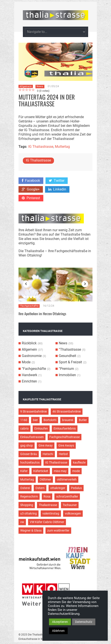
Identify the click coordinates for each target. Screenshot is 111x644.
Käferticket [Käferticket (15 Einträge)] (41, 471)
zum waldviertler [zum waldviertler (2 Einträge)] (58, 530)
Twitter (57, 181)
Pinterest (31, 198)
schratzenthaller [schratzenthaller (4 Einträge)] (67, 496)
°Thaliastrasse (70, 349)
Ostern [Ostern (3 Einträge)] (40, 488)
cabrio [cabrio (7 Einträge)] (24, 428)
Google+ (31, 189)
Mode (26, 362)
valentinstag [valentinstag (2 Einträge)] (51, 513)
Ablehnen (58, 631)
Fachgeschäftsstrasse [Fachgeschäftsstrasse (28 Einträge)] (65, 437)
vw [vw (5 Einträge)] (22, 522)
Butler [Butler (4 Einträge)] (83, 420)
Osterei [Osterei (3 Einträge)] (25, 488)
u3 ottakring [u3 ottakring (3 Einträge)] (29, 513)
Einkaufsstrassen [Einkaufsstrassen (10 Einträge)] (32, 437)
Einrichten (29, 381)
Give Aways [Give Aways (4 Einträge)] (66, 445)
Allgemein (26, 86)
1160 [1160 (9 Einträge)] (24, 420)
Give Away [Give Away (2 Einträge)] (46, 445)
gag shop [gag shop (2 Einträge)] (27, 445)
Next (85, 284)
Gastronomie (32, 356)
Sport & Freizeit (70, 362)
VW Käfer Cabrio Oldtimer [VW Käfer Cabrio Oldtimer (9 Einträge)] (47, 522)
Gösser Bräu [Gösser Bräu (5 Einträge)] (29, 454)
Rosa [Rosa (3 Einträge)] (47, 496)
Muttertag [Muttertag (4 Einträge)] (27, 479)
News (40, 86)
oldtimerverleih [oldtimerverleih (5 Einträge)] (67, 479)
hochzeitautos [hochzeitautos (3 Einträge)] (30, 462)
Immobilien (67, 375)
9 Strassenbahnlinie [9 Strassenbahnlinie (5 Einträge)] (34, 411)
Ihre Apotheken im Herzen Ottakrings (42, 314)
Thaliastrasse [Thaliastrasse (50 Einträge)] (48, 505)
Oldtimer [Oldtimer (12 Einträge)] (45, 479)
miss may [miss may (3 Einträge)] (60, 471)
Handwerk (29, 375)
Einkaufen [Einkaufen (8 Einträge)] (41, 428)
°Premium (66, 369)
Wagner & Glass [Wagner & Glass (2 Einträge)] (31, 530)
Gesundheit (67, 356)
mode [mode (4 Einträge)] (76, 471)
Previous (26, 284)
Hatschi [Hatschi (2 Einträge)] (48, 454)
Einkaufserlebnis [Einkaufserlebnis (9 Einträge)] (65, 428)
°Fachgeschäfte (29, 306)
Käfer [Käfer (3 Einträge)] (24, 471)
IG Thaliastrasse (41, 147)
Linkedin (57, 189)
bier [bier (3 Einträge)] (35, 420)
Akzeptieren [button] (60, 622)
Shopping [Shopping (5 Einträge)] (27, 505)
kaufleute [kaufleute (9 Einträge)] (79, 462)
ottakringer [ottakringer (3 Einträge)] (58, 488)
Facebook (31, 181)
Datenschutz (84, 622)
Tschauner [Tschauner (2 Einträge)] (70, 505)
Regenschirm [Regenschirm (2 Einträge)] (29, 496)
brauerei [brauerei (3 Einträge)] (68, 420)
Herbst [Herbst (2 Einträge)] (63, 454)
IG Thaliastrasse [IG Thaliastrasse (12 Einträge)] (56, 462)
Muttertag (62, 147)
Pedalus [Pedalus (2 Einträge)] (76, 488)
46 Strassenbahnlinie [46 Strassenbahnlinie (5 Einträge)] (67, 411)
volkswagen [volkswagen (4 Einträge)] (73, 513)
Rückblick (29, 343)
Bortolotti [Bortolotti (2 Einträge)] (50, 420)
